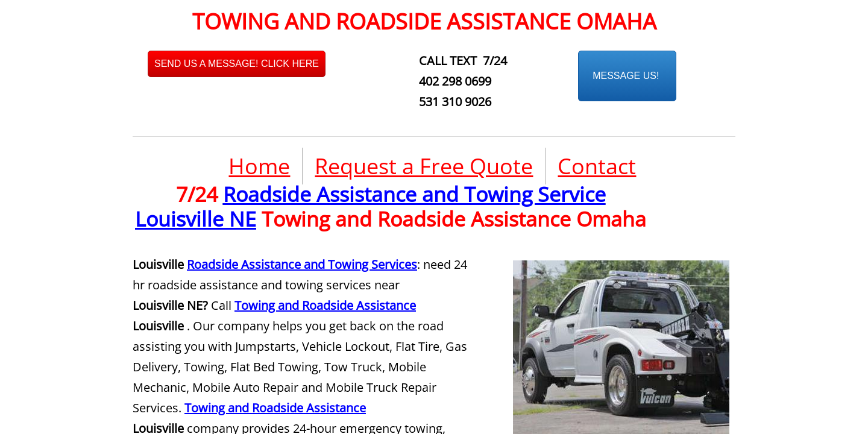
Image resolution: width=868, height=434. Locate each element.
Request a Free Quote (424, 166)
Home (259, 166)
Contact (597, 166)
